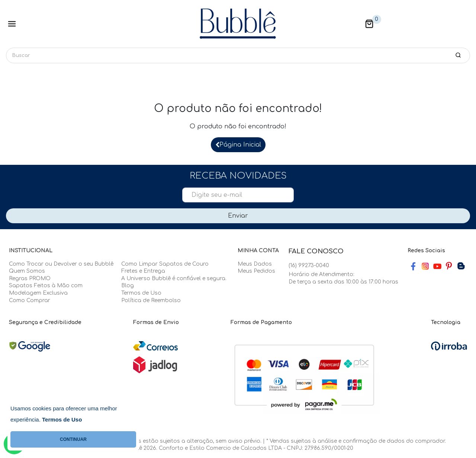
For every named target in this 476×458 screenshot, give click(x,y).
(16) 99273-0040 (309, 265)
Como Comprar (30, 300)
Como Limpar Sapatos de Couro (165, 264)
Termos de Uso (141, 293)
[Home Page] (238, 24)
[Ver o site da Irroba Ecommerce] (449, 346)
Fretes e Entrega (143, 271)
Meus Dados (255, 264)
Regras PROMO (30, 278)
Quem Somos (27, 271)
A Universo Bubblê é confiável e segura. (174, 278)
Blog (128, 286)
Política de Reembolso (151, 300)
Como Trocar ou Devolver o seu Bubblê (61, 264)
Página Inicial (238, 145)
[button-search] (458, 55)
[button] (369, 24)
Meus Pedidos (256, 271)
